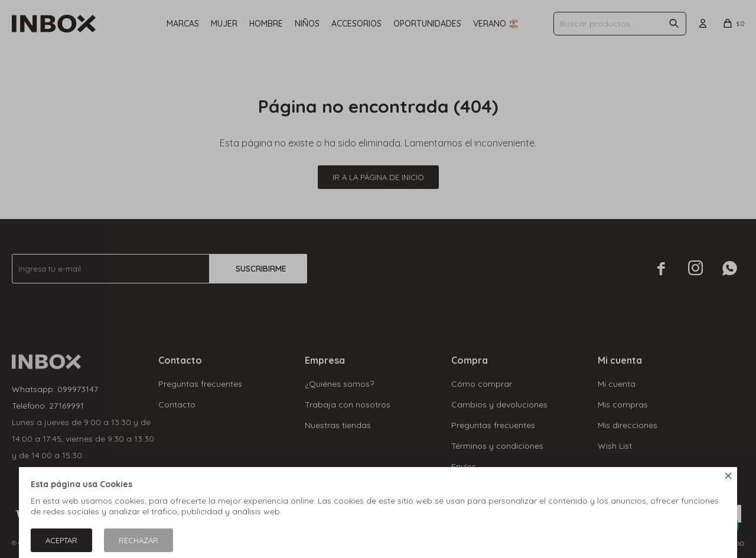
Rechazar (139, 540)
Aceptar (61, 540)
